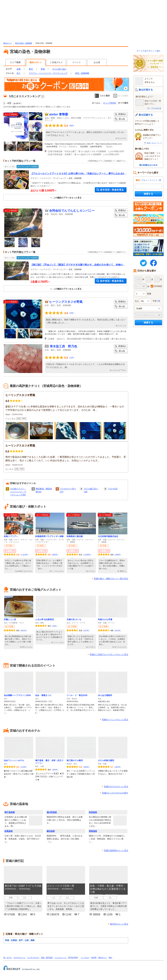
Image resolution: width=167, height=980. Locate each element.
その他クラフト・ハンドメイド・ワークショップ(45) (18, 492)
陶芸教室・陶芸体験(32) (44, 490)
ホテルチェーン (20, 958)
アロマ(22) (113, 489)
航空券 (94, 958)
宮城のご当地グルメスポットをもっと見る (109, 654)
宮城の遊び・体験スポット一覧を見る (111, 579)
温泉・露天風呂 (47, 958)
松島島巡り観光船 (75, 536)
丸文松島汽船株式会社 (108, 536)
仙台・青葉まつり (43, 695)
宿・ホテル (8, 958)
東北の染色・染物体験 (24, 43)
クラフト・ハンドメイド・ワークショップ (48, 73)
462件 (118, 767)
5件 (72, 313)
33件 (54, 626)
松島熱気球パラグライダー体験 (49, 536)
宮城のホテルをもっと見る (116, 787)
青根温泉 (93, 831)
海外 (110, 958)
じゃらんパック (61, 958)
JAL (72, 958)
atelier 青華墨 (59, 114)
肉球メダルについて (154, 143)
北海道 (14, 940)
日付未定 (158, 286)
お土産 (97, 62)
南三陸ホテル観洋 (75, 760)
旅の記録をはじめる (148, 165)
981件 (24, 631)
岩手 (21, 940)
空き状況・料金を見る (111, 190)
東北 (31, 69)
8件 (72, 126)
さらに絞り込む (59, 69)
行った (121, 119)
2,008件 (87, 555)
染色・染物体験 (82, 73)
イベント (77, 62)
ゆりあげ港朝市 (105, 695)
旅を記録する (146, 115)
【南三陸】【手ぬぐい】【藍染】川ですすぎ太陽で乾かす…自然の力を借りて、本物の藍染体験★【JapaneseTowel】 (78, 265)
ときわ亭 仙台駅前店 (45, 619)
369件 (118, 555)
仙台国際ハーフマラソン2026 (17, 695)
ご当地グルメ (56, 62)
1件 (72, 358)
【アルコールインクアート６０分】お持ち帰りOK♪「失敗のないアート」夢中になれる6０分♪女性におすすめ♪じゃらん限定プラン (78, 174)
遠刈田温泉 (52, 812)
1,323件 (24, 555)
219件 (24, 767)
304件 (55, 770)
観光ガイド (8, 43)
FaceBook (154, 263)
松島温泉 (9, 831)
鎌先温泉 (51, 831)
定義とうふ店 (10, 619)
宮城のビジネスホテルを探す (115, 793)
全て (19, 73)
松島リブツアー (11, 536)
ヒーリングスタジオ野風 (66, 302)
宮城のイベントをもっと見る (115, 720)
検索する (148, 194)
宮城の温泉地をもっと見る (116, 850)
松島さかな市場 (105, 619)
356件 (86, 767)
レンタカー (85, 958)
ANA (76, 958)
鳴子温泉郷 (10, 812)
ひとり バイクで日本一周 (61, 886)
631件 (118, 631)
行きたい (121, 114)
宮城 (43, 69)
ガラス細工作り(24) (91, 490)
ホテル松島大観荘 (106, 760)
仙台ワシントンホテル (14, 760)
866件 (55, 555)
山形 (27, 940)
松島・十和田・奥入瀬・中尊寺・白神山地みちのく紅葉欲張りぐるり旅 (108, 889)
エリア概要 (15, 62)
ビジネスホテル (33, 958)
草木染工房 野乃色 (63, 346)
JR (69, 958)
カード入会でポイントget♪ (149, 51)
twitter (143, 263)
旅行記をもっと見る (119, 924)
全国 (19, 69)
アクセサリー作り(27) (68, 490)
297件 (86, 631)
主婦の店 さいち (74, 619)
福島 (33, 940)
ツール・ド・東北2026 (77, 695)
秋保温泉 (93, 812)
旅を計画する (146, 90)
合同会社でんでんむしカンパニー (72, 211)
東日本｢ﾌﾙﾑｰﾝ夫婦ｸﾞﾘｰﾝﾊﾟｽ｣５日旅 (23, 886)
